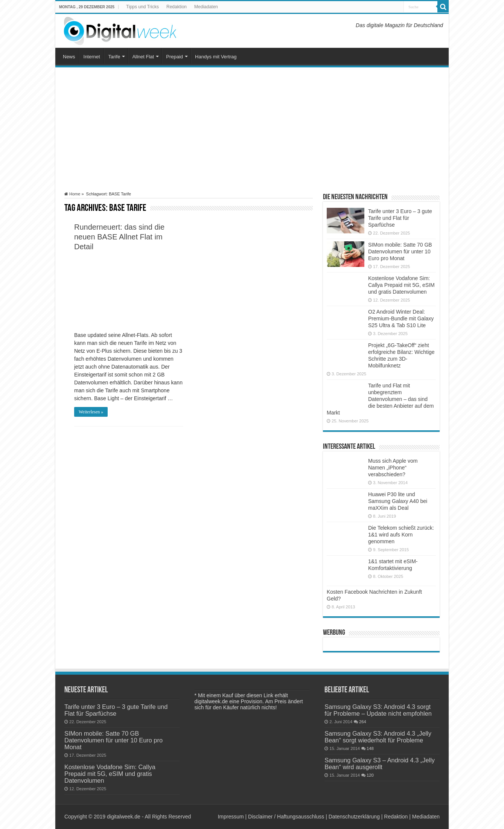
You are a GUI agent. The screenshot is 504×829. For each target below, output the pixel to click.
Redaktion (177, 7)
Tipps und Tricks (142, 7)
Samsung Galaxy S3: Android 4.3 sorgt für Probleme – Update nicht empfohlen (378, 710)
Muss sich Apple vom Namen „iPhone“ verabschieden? (393, 468)
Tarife (114, 57)
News (69, 57)
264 (363, 722)
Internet (92, 57)
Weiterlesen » (91, 412)
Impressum (231, 817)
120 (370, 775)
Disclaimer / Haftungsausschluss (286, 817)
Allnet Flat (143, 57)
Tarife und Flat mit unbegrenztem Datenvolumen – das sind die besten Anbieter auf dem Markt (380, 399)
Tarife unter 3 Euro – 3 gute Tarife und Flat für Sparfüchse (400, 218)
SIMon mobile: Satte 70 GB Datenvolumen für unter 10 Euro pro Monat (400, 251)
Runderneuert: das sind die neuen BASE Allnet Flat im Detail (119, 237)
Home (72, 194)
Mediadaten (206, 7)
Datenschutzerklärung (354, 817)
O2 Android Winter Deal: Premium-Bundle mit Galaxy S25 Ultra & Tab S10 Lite (401, 318)
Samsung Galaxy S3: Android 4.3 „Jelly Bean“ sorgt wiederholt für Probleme (378, 737)
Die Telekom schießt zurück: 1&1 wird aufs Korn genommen (401, 535)
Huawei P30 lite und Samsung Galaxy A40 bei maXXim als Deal (398, 501)
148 (370, 748)
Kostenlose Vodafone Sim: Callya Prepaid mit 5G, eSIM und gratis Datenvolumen (401, 285)
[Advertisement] (252, 130)
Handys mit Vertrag (216, 57)
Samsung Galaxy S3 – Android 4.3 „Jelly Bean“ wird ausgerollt (380, 763)
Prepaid (174, 57)
